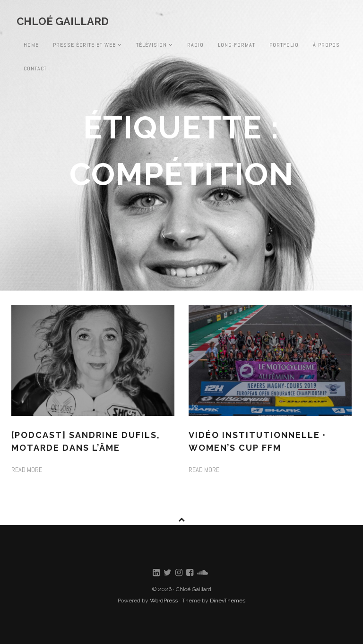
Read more (27, 470)
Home (31, 45)
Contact (35, 69)
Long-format (237, 45)
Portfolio (284, 45)
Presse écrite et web (87, 45)
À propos (326, 45)
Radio (195, 45)
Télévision (155, 45)
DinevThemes (228, 601)
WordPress (164, 601)
